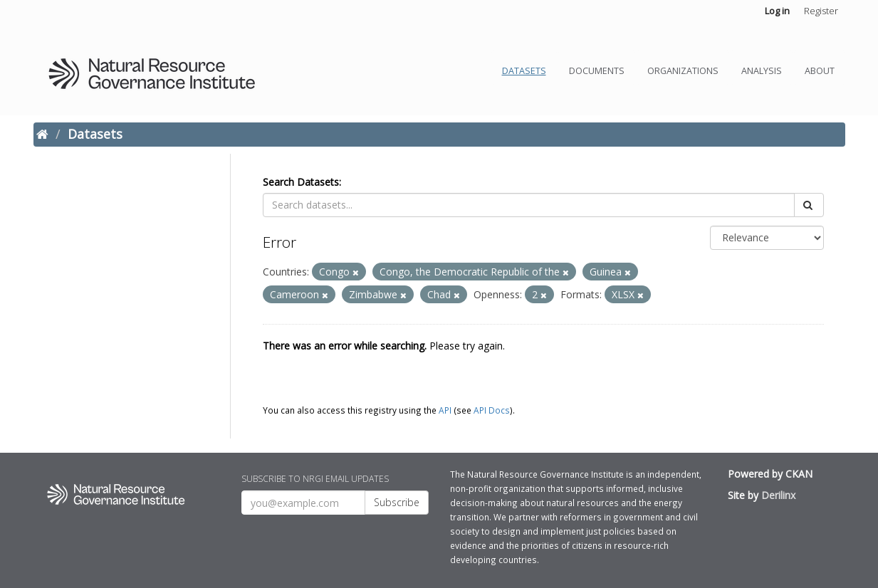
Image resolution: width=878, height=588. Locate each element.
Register (821, 11)
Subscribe (397, 502)
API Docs (492, 410)
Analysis (762, 71)
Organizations (683, 71)
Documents (597, 71)
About (820, 71)
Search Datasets (301, 182)
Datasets (524, 71)
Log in (777, 11)
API (445, 410)
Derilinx (778, 495)
